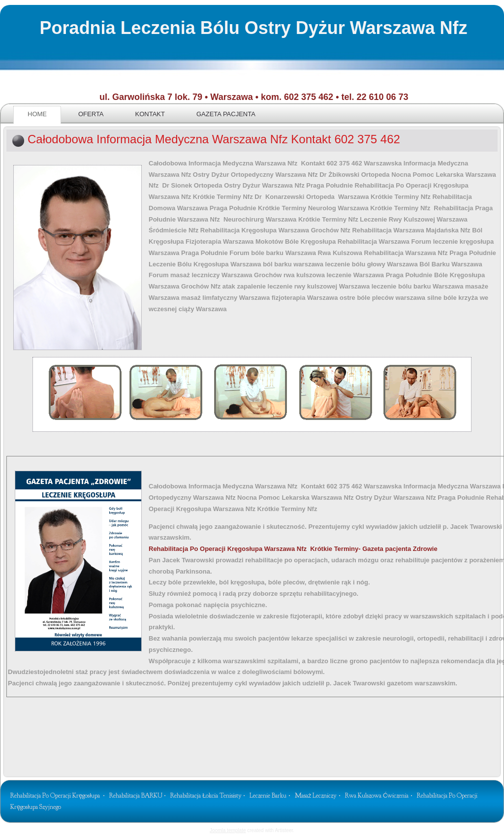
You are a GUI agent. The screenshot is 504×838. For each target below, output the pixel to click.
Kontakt (150, 114)
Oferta (91, 114)
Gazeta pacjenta (226, 114)
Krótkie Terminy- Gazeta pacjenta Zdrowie (293, 549)
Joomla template (228, 830)
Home (37, 114)
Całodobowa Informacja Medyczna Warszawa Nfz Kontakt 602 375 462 (214, 139)
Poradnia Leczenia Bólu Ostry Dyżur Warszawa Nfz (254, 28)
